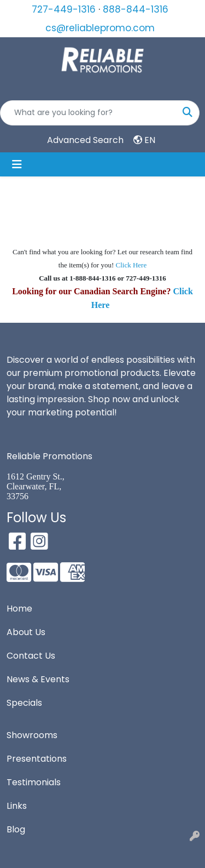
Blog (16, 829)
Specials (24, 703)
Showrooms (32, 735)
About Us (26, 632)
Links (17, 806)
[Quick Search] (88, 113)
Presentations (37, 759)
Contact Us (31, 656)
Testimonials (34, 782)
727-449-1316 (64, 9)
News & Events (38, 679)
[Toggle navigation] (17, 164)
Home (19, 609)
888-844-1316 (136, 9)
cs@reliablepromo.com (100, 28)
